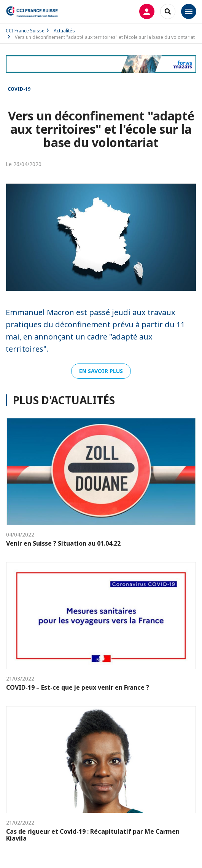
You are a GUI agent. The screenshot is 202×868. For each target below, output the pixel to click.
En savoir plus (101, 371)
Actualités (64, 31)
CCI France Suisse (25, 31)
